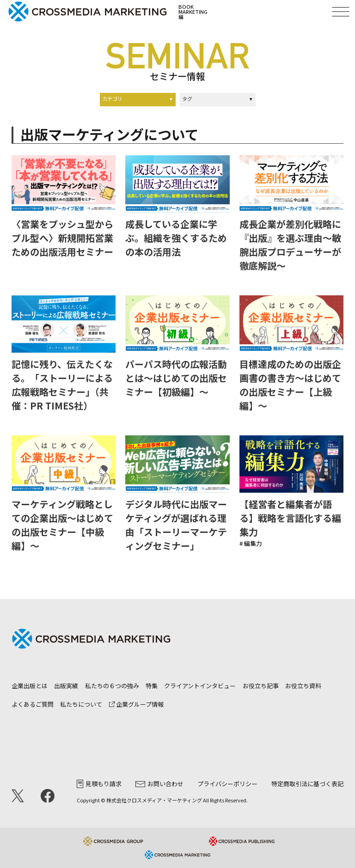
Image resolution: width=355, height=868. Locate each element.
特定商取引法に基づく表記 (307, 784)
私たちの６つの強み (112, 686)
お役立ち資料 (303, 686)
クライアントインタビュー (200, 686)
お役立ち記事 (261, 686)
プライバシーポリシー (227, 784)
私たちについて (81, 704)
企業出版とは (30, 686)
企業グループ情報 (136, 704)
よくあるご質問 (33, 704)
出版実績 (66, 686)
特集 (152, 686)
